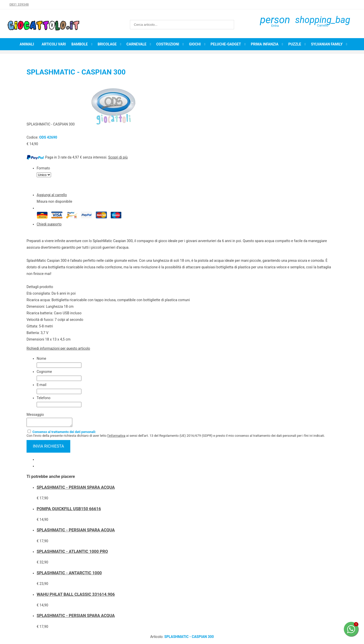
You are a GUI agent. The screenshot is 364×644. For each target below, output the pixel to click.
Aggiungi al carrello (52, 195)
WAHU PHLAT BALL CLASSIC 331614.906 (76, 596)
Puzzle (295, 44)
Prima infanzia (265, 44)
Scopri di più (118, 157)
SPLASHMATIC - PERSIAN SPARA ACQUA (76, 489)
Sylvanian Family (327, 44)
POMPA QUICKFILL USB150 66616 (69, 510)
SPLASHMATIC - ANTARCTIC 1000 (69, 574)
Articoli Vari (54, 44)
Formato (43, 168)
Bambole (79, 44)
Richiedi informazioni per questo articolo (58, 348)
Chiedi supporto (49, 224)
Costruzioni (168, 44)
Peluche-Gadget (226, 44)
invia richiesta (48, 448)
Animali (27, 44)
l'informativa (116, 437)
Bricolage (107, 44)
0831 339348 (19, 4)
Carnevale (136, 44)
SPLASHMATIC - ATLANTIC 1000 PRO (72, 553)
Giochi (195, 44)
